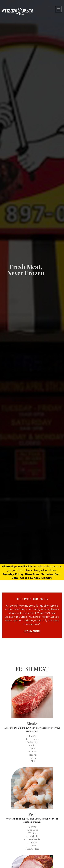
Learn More (32, 631)
